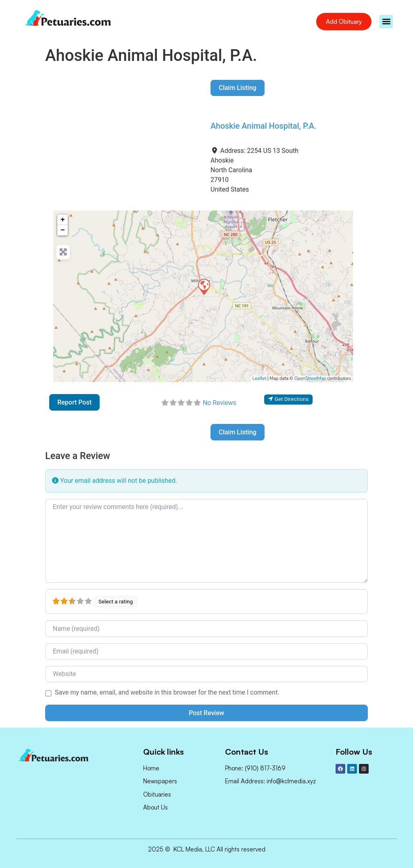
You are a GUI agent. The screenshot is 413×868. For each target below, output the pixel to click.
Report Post (74, 402)
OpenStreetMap (310, 379)
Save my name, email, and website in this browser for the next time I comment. (167, 693)
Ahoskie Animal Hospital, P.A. (264, 126)
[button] (386, 22)
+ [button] (63, 220)
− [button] (63, 230)
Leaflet (259, 379)
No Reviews (220, 403)
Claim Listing (237, 88)
